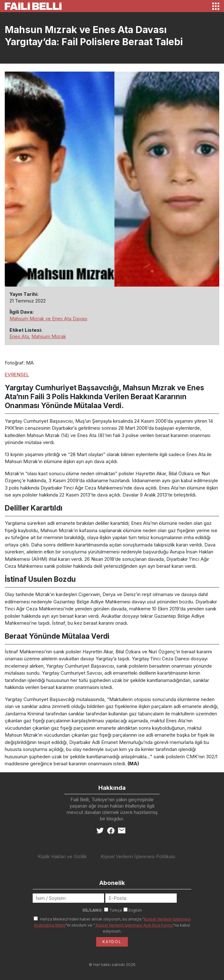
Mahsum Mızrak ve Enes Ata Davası (48, 319)
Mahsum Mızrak (49, 336)
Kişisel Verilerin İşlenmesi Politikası (138, 856)
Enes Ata (19, 336)
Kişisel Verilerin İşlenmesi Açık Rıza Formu (134, 925)
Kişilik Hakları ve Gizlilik (62, 856)
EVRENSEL (17, 375)
